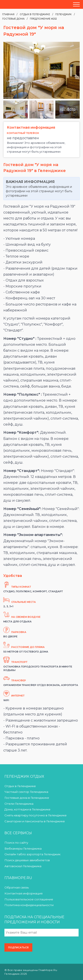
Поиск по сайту (16, 843)
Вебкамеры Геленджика (23, 848)
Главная (8, 14)
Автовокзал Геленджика (23, 866)
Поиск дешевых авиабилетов (27, 860)
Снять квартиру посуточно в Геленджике (36, 815)
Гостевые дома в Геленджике (27, 798)
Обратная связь (17, 887)
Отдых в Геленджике (35, 14)
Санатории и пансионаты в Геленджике (35, 821)
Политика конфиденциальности (29, 905)
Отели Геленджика (19, 804)
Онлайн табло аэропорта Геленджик (32, 854)
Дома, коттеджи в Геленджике (27, 809)
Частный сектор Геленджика (26, 792)
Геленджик (64, 14)
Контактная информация (23, 893)
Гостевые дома (13, 19)
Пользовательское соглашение (29, 899)
